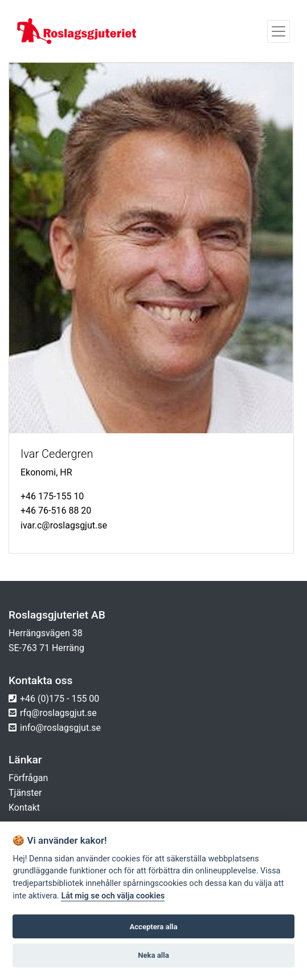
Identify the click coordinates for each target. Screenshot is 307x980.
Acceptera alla (154, 927)
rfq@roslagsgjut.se (58, 713)
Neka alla (153, 955)
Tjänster (25, 793)
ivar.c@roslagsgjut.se (64, 525)
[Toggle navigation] (279, 31)
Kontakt (24, 808)
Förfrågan (28, 778)
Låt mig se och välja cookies (113, 896)
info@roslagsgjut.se (60, 728)
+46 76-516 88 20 (56, 511)
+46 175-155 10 (52, 496)
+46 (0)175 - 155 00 (60, 699)
